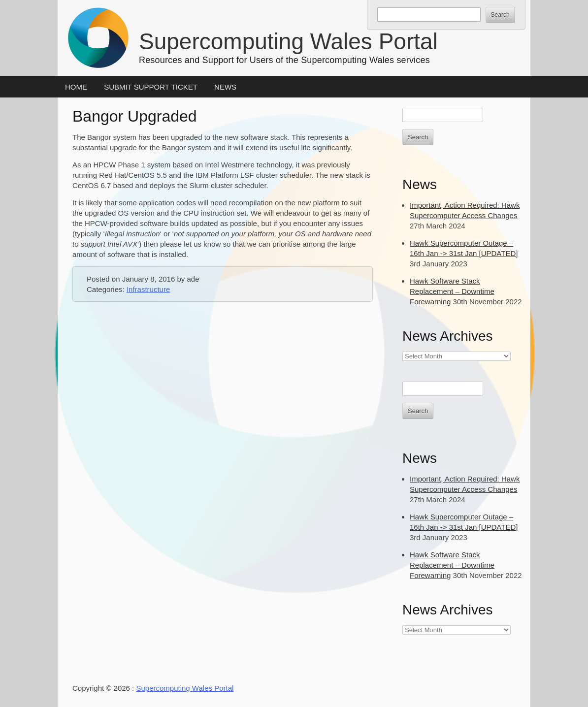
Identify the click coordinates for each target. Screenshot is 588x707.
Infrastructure (148, 289)
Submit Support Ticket (151, 87)
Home (76, 87)
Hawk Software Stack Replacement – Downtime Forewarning (452, 291)
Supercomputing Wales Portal (288, 41)
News (225, 87)
